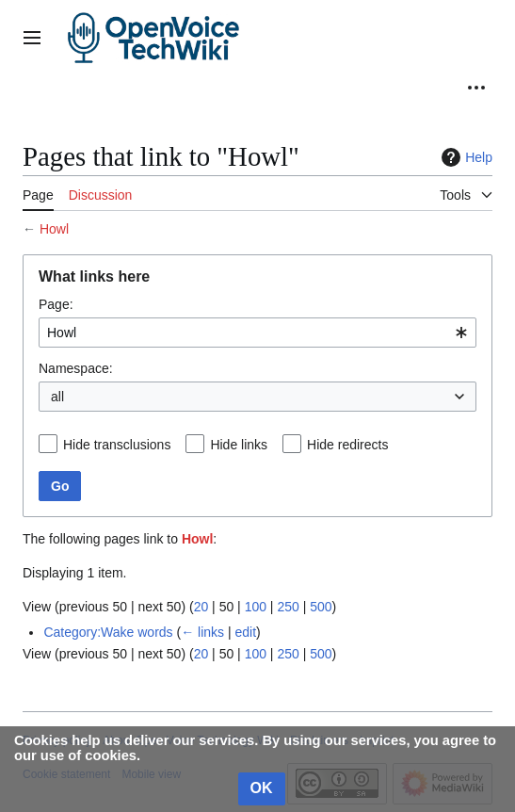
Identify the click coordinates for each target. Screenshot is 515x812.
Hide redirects (347, 445)
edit (245, 632)
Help (465, 157)
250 (288, 607)
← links (202, 632)
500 (321, 607)
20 (201, 607)
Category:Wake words (108, 632)
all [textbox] (57, 397)
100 (256, 607)
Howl (54, 229)
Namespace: (76, 368)
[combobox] (257, 333)
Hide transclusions (117, 445)
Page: (56, 304)
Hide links (239, 445)
